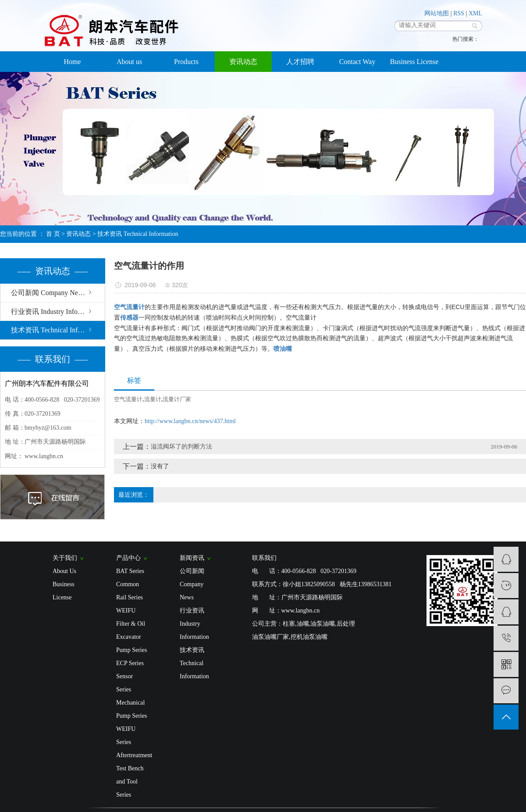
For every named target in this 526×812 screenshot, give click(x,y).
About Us (64, 571)
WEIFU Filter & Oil (131, 617)
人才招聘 (300, 62)
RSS (459, 13)
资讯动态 (243, 62)
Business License (414, 62)
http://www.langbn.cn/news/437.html (190, 421)
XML (475, 13)
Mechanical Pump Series (131, 709)
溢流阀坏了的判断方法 (181, 447)
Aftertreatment (133, 755)
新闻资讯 (195, 558)
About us (129, 62)
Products (186, 62)
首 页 (53, 234)
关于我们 (68, 558)
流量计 (153, 399)
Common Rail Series (130, 591)
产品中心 (132, 558)
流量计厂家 (177, 399)
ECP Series (130, 663)
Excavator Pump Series (131, 643)
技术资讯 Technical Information (138, 234)
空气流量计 (128, 399)
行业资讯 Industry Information (55, 312)
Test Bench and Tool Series (130, 782)
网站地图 (437, 13)
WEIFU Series (126, 735)
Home (72, 62)
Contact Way (357, 62)
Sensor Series (124, 683)
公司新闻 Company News (48, 293)
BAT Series (130, 571)
